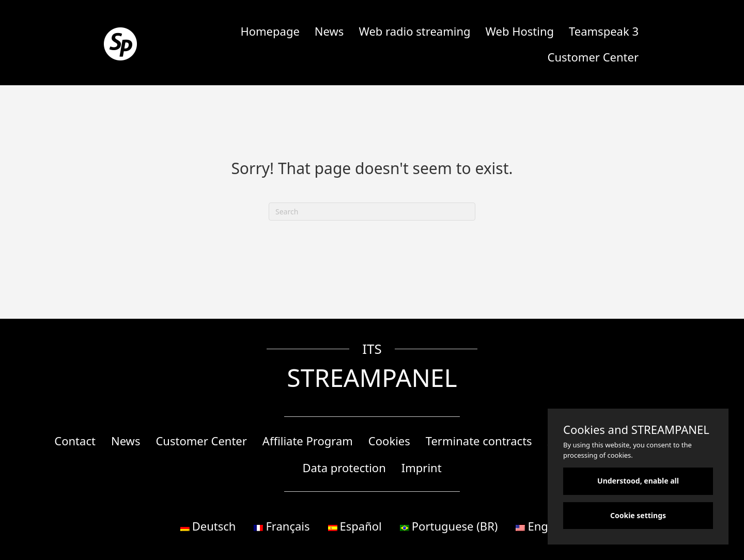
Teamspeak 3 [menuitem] (604, 31)
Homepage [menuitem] (270, 31)
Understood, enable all (638, 481)
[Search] (372, 212)
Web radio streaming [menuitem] (414, 31)
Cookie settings (638, 515)
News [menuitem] (329, 31)
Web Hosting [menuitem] (520, 31)
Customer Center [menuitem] (593, 57)
